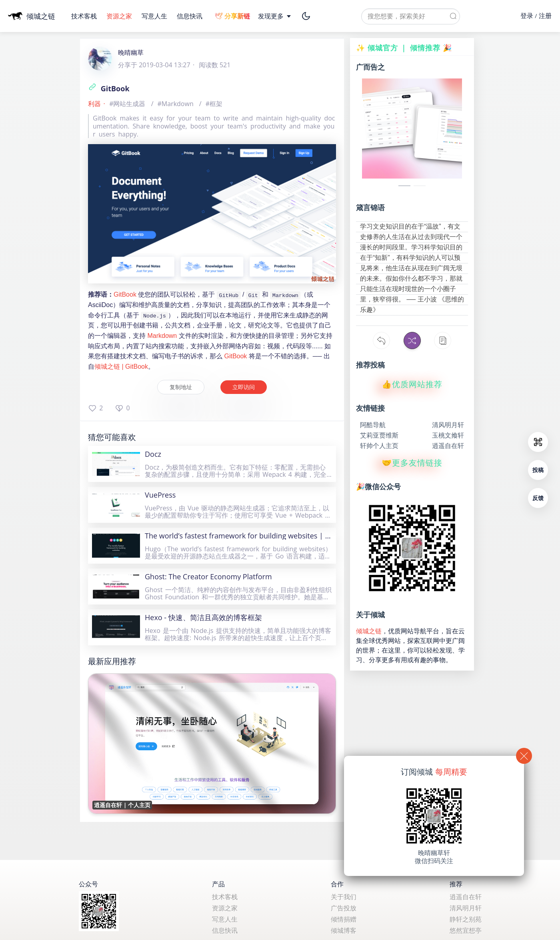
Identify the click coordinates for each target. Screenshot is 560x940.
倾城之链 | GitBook (121, 367)
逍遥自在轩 (448, 446)
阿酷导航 (373, 425)
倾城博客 (344, 930)
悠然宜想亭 (466, 930)
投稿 (538, 470)
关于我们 (344, 897)
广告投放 (344, 908)
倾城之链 (369, 631)
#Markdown (176, 104)
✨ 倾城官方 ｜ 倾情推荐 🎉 (404, 48)
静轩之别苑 (466, 919)
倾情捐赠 (344, 919)
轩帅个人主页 (379, 446)
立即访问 (244, 387)
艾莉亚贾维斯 (379, 435)
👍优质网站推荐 (412, 384)
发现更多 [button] (275, 16)
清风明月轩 (448, 425)
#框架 (214, 104)
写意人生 (155, 16)
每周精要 (451, 772)
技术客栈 (85, 16)
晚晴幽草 (131, 52)
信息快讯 (190, 16)
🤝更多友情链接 (412, 463)
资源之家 (120, 16)
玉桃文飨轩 (448, 435)
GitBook (109, 88)
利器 (94, 104)
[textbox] (411, 16)
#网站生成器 (128, 104)
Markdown (162, 336)
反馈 (538, 498)
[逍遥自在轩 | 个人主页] (212, 743)
